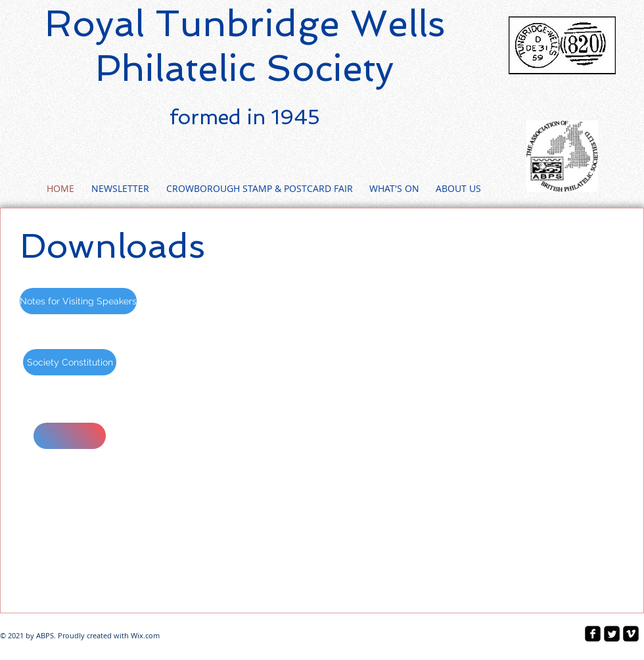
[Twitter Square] (612, 634)
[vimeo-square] (631, 634)
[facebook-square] (593, 634)
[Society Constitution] (70, 362)
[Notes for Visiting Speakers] (78, 301)
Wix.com (145, 635)
